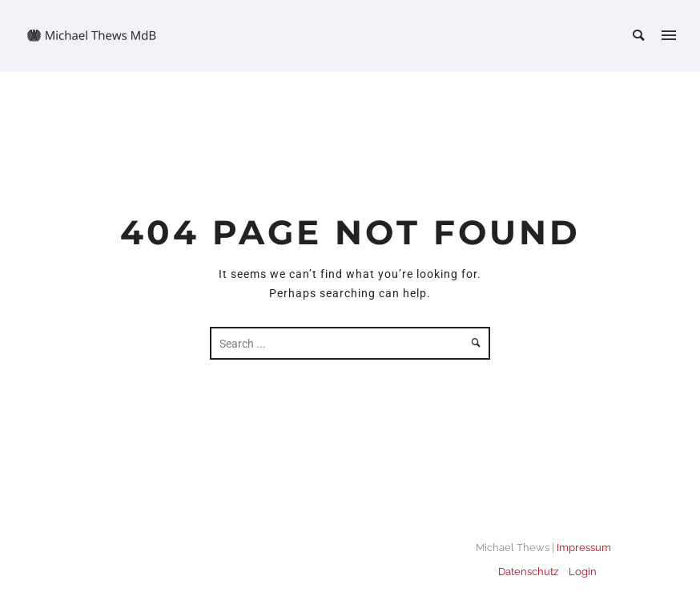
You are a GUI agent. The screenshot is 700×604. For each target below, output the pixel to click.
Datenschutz (528, 572)
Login (583, 572)
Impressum (584, 548)
